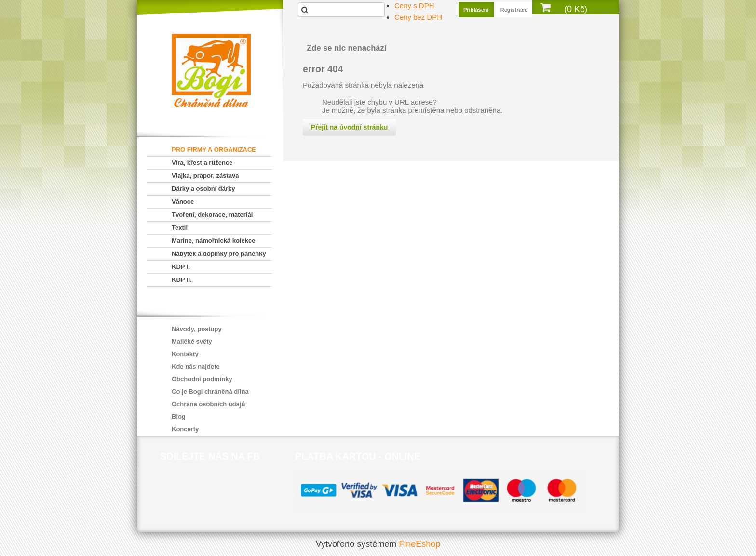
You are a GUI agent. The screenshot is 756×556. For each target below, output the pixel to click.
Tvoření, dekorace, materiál (212, 215)
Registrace (514, 10)
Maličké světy (192, 341)
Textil (180, 228)
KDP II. (182, 280)
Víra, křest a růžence (202, 163)
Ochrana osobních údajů (208, 404)
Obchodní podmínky (202, 379)
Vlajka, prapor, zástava (205, 176)
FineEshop (419, 544)
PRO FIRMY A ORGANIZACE (214, 150)
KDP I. (181, 267)
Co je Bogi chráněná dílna (210, 391)
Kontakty (185, 354)
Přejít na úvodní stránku (349, 127)
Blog (179, 417)
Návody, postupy (197, 329)
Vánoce (183, 202)
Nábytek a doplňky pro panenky (219, 254)
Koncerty (185, 429)
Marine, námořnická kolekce (213, 241)
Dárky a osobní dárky (203, 189)
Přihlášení (476, 10)
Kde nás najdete (196, 366)
